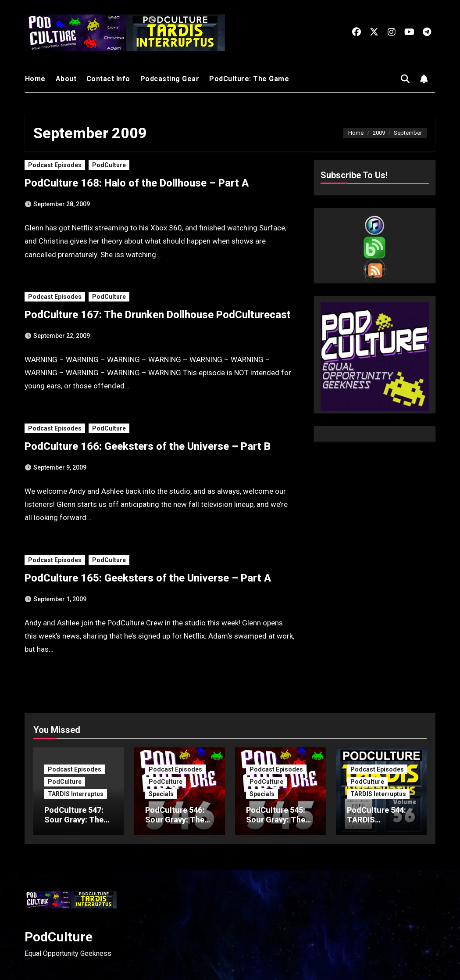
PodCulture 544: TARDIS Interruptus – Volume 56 (376, 824)
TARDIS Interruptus (76, 794)
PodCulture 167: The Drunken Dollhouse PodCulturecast (158, 315)
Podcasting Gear (170, 79)
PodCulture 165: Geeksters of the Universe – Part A (148, 578)
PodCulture (109, 165)
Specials (161, 794)
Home (35, 79)
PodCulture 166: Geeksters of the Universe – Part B (148, 446)
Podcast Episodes (55, 165)
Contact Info (108, 79)
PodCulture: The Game (249, 79)
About (66, 79)
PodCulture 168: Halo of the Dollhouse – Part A (137, 183)
